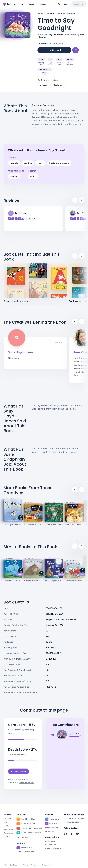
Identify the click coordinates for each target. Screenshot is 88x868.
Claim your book (26, 784)
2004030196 (53, 654)
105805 (51, 688)
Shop (22, 4)
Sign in (66, 4)
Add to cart (54, 51)
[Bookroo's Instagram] (65, 834)
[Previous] (75, 201)
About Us (7, 819)
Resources (50, 831)
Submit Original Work (73, 822)
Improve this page (19, 773)
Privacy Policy (48, 865)
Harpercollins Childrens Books (61, 621)
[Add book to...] (76, 52)
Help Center (9, 829)
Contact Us (8, 833)
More (34, 128)
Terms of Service (30, 865)
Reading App (51, 845)
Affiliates (7, 837)
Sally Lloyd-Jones (56, 36)
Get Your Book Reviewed (74, 819)
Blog (5, 822)
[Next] (82, 201)
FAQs (6, 826)
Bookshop (58, 86)
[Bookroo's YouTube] (77, 834)
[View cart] (59, 4)
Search (79, 4)
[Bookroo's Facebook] (71, 834)
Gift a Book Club (23, 837)
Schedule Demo (52, 828)
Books (32, 4)
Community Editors (53, 848)
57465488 (52, 660)
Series (20, 576)
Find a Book (50, 841)
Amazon (44, 86)
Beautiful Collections (25, 852)
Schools (44, 4)
